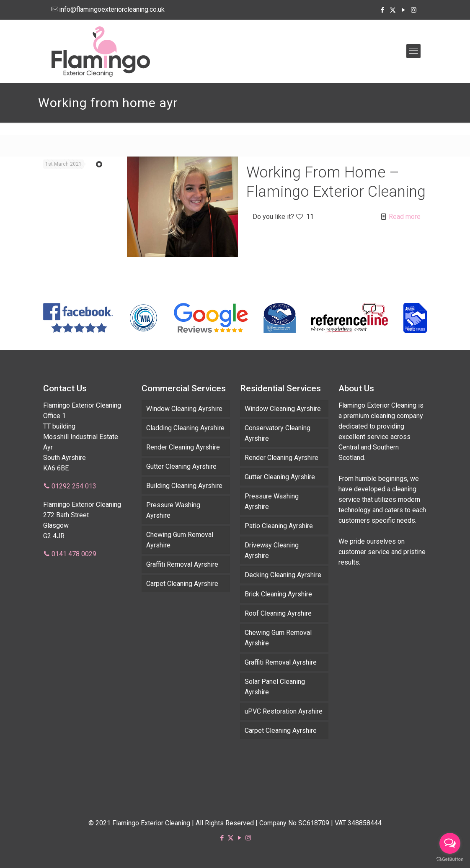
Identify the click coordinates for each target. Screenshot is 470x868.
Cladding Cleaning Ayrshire (185, 428)
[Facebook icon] (382, 10)
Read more (405, 217)
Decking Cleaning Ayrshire (283, 575)
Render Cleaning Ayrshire (183, 447)
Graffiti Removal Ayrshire (182, 564)
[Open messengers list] (450, 843)
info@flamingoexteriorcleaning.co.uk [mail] (112, 9)
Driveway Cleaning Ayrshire (272, 550)
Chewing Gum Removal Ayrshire (180, 540)
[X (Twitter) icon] (393, 10)
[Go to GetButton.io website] (450, 859)
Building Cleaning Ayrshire (184, 486)
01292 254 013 (74, 486)
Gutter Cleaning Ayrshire (181, 466)
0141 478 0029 (74, 554)
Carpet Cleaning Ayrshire (182, 584)
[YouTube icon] (403, 10)
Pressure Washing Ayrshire (173, 510)
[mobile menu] (413, 51)
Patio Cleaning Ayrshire (279, 526)
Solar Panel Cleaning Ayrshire (275, 687)
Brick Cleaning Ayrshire (278, 594)
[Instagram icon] (414, 10)
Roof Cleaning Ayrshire (278, 613)
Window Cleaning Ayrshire (184, 409)
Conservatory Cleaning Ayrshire (278, 433)
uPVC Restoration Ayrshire (284, 711)
